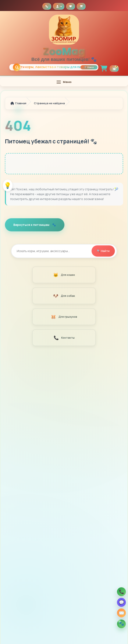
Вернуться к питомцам (32, 225)
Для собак (64, 297)
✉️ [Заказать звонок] (122, 613)
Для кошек (64, 276)
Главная (18, 104)
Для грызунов (64, 317)
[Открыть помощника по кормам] (121, 624)
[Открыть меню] (64, 82)
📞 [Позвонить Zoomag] (122, 592)
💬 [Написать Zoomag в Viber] (122, 602)
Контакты (64, 338)
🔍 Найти (103, 252)
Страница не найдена (49, 104)
